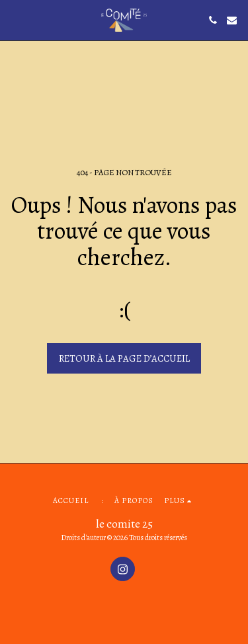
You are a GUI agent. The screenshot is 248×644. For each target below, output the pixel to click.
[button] (15, 20)
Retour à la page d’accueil (124, 358)
